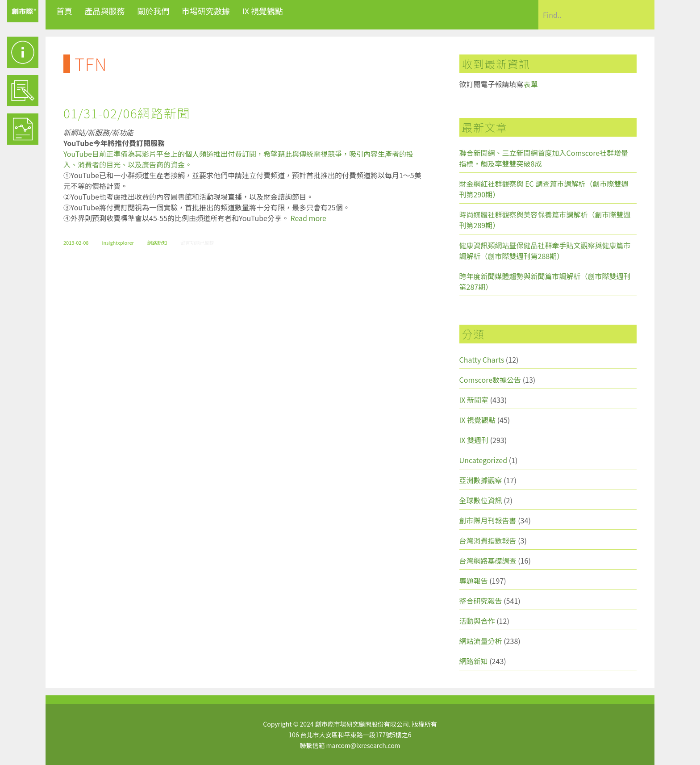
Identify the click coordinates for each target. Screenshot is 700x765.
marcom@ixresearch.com (363, 745)
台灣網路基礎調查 (488, 560)
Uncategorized (483, 460)
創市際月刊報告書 (488, 520)
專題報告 (474, 581)
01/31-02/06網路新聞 (127, 113)
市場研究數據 (206, 11)
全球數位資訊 (481, 500)
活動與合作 (477, 621)
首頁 (64, 11)
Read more (308, 218)
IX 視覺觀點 (262, 11)
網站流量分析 (481, 641)
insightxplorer (118, 242)
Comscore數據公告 (490, 380)
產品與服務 (105, 11)
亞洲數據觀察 (481, 480)
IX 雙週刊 (474, 440)
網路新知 (157, 242)
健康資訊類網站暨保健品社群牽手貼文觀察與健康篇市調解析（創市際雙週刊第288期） (545, 251)
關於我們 (153, 11)
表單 (531, 84)
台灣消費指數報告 (488, 540)
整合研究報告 (481, 601)
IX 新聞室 (474, 400)
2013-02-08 (76, 242)
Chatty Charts (482, 360)
